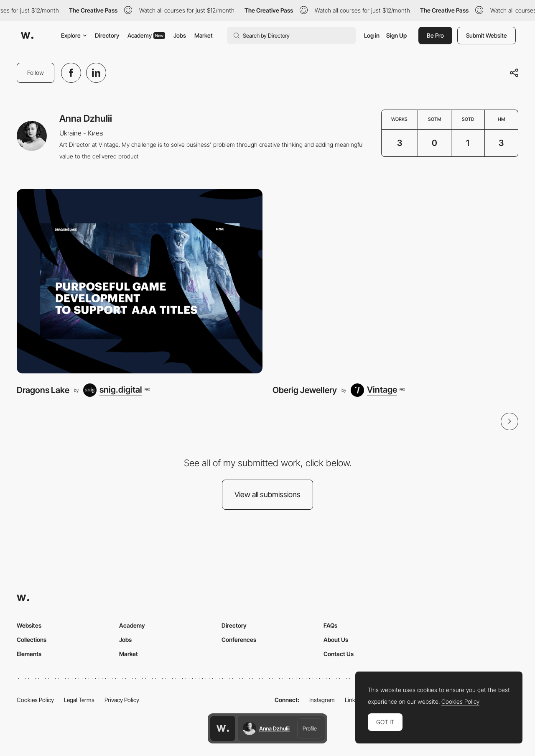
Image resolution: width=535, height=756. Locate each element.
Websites (29, 625)
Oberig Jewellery (305, 390)
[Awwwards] (27, 36)
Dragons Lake (43, 390)
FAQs (330, 625)
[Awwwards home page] (223, 728)
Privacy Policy (122, 700)
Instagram (322, 700)
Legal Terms (79, 700)
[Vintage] (378, 390)
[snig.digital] (116, 390)
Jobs (180, 35)
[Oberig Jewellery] (395, 281)
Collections (32, 640)
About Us (336, 640)
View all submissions (267, 494)
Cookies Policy (35, 700)
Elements (29, 654)
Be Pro (435, 35)
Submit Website (487, 35)
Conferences (239, 640)
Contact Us (339, 654)
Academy (146, 35)
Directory (107, 35)
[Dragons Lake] (140, 281)
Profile (310, 728)
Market (204, 35)
